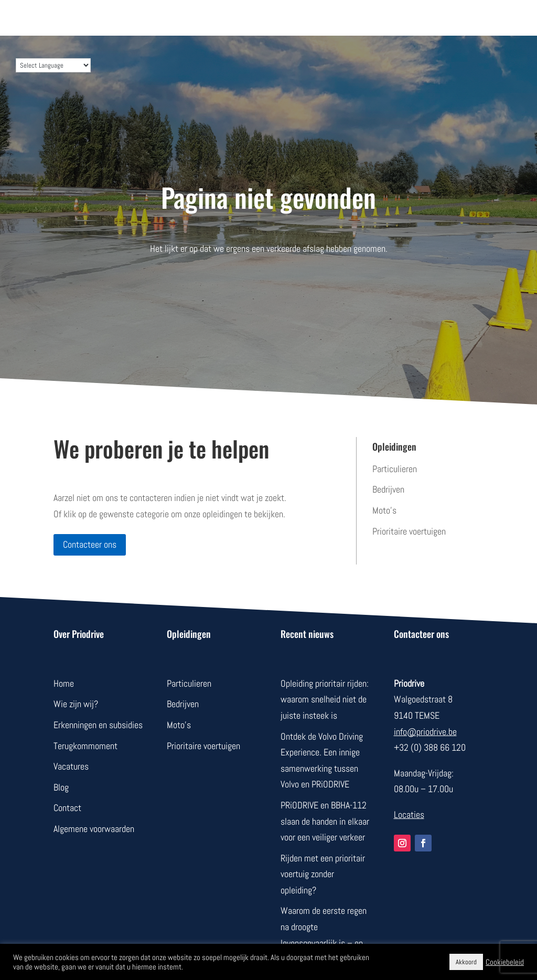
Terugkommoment (85, 746)
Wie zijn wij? (76, 704)
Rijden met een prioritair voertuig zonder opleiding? (323, 874)
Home (64, 683)
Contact (67, 808)
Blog (61, 787)
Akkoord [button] (466, 962)
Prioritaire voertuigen (409, 531)
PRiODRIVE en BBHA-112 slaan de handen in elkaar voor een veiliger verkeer (325, 821)
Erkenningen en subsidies (98, 725)
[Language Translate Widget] (53, 65)
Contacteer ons (90, 544)
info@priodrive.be (425, 732)
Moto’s (384, 510)
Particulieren (395, 469)
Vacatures (71, 766)
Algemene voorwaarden (94, 829)
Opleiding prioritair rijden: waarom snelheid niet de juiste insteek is (325, 699)
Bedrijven (388, 489)
